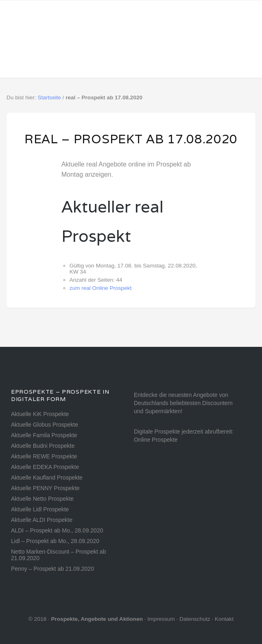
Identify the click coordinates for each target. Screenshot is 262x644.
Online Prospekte (156, 440)
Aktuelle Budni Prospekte (43, 446)
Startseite (49, 97)
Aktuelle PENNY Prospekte (45, 488)
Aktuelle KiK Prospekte (40, 414)
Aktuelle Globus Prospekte (45, 425)
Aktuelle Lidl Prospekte (40, 509)
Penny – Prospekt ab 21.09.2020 (52, 569)
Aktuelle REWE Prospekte (44, 456)
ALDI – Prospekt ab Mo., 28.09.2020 (57, 530)
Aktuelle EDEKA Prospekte (45, 467)
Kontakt (224, 619)
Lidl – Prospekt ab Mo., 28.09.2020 (55, 541)
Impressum (161, 619)
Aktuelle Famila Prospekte (44, 435)
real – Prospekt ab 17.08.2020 (131, 139)
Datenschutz (195, 619)
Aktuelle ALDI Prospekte (42, 520)
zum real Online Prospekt (101, 288)
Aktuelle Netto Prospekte (42, 499)
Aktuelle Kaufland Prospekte (47, 478)
